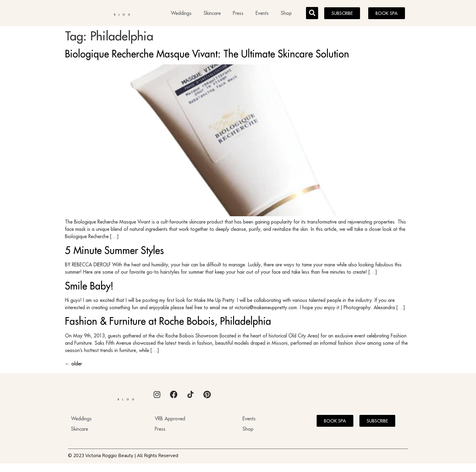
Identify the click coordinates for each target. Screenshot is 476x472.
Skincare (212, 14)
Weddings (181, 14)
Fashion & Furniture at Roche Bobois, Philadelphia (168, 323)
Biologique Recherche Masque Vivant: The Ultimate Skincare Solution (207, 56)
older (73, 365)
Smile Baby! (89, 287)
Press (238, 14)
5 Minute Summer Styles (114, 252)
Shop (286, 14)
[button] (312, 14)
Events (262, 14)
